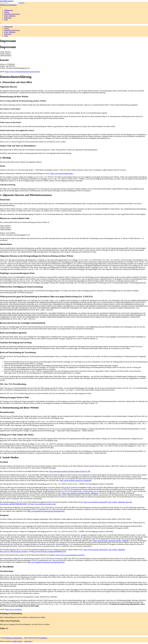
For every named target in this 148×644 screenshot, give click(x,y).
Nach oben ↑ (29, 641)
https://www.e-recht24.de (14, 609)
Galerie (7, 12)
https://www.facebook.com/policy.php (43, 504)
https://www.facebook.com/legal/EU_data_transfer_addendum (104, 502)
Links (6, 20)
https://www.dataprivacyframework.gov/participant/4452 (46, 511)
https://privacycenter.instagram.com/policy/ (14, 551)
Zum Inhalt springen (7, 1)
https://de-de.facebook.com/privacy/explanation (76, 480)
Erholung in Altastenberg (8, 5)
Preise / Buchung (10, 16)
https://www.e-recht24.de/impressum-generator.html (22, 72)
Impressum (8, 18)
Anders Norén (17, 641)
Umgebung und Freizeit (12, 14)
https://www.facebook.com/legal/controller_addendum (80, 493)
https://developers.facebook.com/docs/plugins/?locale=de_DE (70, 471)
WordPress (44, 638)
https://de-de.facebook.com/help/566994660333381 (49, 551)
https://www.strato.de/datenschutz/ (62, 173)
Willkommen (8, 10)
